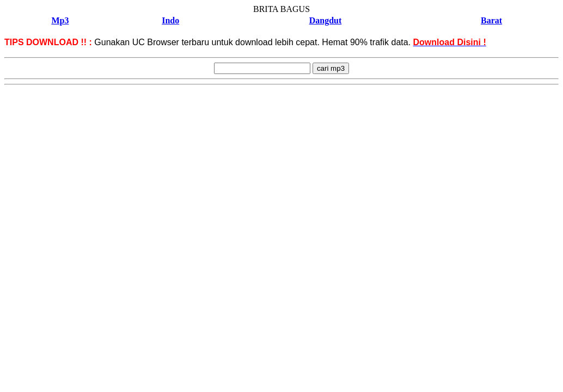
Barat (491, 20)
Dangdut (326, 20)
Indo (170, 20)
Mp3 (60, 20)
